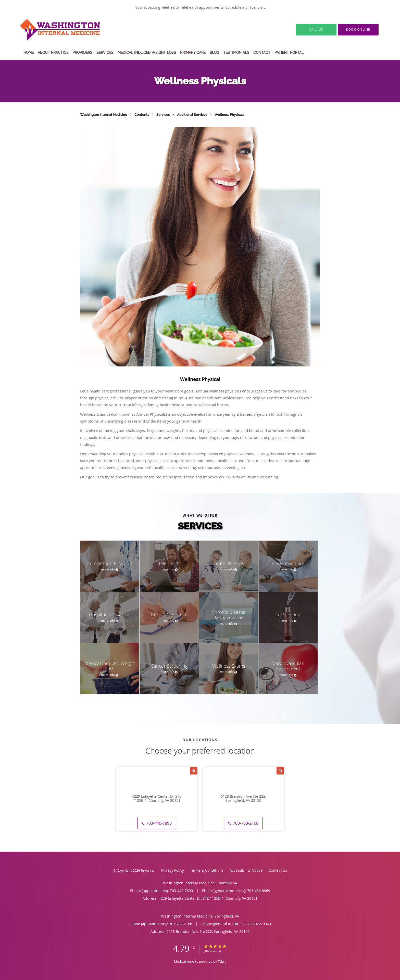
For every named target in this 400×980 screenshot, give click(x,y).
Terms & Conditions (207, 870)
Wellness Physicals (229, 114)
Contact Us (278, 870)
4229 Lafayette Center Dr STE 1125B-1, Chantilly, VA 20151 (157, 799)
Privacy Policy (173, 870)
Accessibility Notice (246, 870)
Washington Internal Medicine (104, 114)
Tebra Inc (147, 870)
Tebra (222, 961)
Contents (142, 114)
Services (163, 114)
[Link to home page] (73, 30)
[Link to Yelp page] (194, 771)
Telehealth (170, 7)
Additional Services (192, 114)
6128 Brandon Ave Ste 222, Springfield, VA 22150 (243, 799)
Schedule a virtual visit (245, 7)
